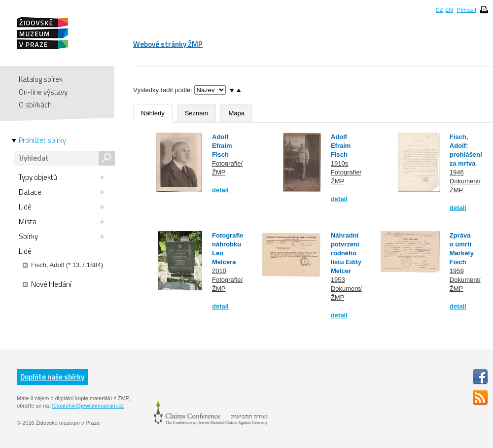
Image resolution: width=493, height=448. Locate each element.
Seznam (197, 113)
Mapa (236, 113)
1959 (457, 271)
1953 (338, 280)
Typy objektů (62, 177)
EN (449, 10)
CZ (440, 10)
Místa (62, 222)
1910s (339, 163)
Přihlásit (467, 10)
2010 (219, 271)
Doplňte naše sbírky (52, 377)
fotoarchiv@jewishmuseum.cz (88, 406)
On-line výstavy (43, 92)
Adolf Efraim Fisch (222, 146)
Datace (62, 192)
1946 (457, 172)
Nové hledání (47, 284)
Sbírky (62, 237)
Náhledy (153, 113)
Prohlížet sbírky (42, 140)
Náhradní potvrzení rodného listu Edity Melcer (346, 253)
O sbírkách (35, 105)
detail (220, 190)
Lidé (62, 207)
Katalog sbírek (41, 79)
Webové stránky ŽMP (168, 44)
